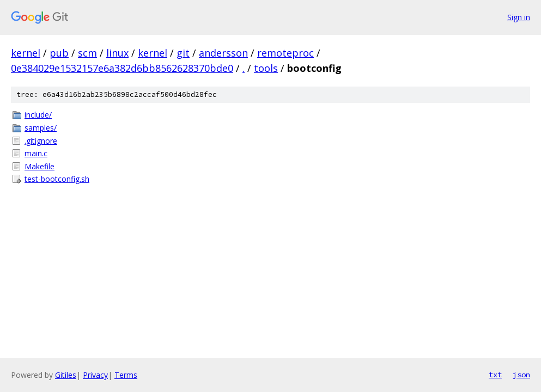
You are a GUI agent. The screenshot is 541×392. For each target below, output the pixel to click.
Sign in (519, 17)
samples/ (41, 128)
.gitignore (41, 141)
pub (59, 53)
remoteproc (285, 53)
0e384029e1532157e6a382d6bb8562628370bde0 (122, 68)
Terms (126, 375)
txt (495, 375)
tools (266, 68)
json (521, 375)
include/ (38, 115)
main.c (36, 153)
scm (87, 53)
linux (117, 53)
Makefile (39, 166)
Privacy (95, 375)
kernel (26, 53)
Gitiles (66, 375)
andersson (223, 53)
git (183, 53)
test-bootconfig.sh (57, 179)
